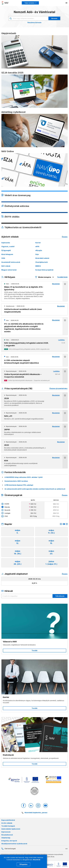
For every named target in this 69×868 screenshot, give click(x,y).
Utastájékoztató (42, 262)
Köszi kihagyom (7, 254)
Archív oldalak (7, 823)
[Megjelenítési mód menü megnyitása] (30, 3)
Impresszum (6, 832)
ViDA (3, 258)
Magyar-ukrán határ (9, 270)
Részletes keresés (34, 23)
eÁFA (37, 247)
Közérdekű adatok (42, 258)
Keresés (54, 18)
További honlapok (8, 826)
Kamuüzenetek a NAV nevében (16, 481)
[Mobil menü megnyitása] (67, 3)
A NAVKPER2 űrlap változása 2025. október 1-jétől (24, 477)
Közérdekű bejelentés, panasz (36, 813)
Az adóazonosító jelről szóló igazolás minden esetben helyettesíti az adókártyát (35, 489)
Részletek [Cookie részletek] (37, 860)
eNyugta (39, 250)
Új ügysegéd (6, 250)
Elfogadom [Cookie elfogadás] (23, 864)
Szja (37, 254)
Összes (65, 237)
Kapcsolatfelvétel (8, 820)
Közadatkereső (7, 835)
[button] (65, 291)
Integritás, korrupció (9, 841)
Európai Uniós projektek (44, 270)
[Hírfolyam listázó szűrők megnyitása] (45, 277)
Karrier (38, 243)
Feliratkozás (60, 596)
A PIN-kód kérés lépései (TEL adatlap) (19, 485)
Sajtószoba (6, 243)
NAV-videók (6, 266)
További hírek (62, 277)
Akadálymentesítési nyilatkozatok (14, 844)
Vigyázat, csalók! (8, 247)
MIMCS (38, 266)
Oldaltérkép (6, 838)
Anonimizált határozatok (11, 262)
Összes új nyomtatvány (58, 388)
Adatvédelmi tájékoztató (11, 829)
